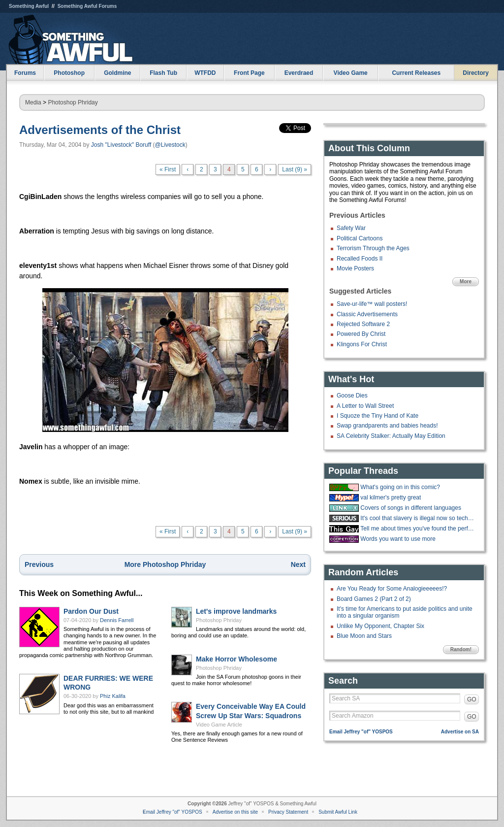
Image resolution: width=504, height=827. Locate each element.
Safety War (351, 228)
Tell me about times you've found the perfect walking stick (418, 529)
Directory (476, 73)
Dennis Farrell (117, 620)
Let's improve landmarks (236, 611)
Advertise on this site (235, 812)
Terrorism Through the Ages (373, 248)
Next (298, 564)
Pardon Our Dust (91, 611)
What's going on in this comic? (400, 487)
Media (33, 102)
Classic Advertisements (367, 314)
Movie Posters (355, 268)
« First (168, 169)
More (466, 281)
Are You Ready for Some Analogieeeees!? (392, 589)
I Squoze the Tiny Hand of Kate (378, 416)
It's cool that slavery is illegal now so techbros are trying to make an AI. (418, 518)
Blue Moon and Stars (364, 636)
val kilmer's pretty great (391, 497)
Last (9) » (295, 169)
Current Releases (416, 73)
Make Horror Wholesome (236, 659)
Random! (461, 649)
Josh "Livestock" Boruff (121, 145)
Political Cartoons (360, 238)
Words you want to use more (398, 539)
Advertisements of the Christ (100, 130)
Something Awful (29, 6)
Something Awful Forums (87, 6)
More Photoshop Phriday (165, 564)
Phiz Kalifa (113, 696)
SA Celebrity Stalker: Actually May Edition (391, 436)
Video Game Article (219, 725)
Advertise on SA (460, 732)
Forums (25, 73)
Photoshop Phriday (73, 102)
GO (472, 699)
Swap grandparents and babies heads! (387, 426)
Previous (39, 564)
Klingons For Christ (362, 344)
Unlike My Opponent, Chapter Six (380, 626)
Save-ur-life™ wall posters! (372, 304)
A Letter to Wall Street (365, 406)
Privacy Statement (288, 812)
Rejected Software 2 (363, 324)
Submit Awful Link (338, 812)
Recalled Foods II (360, 259)
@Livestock (170, 145)
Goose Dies (352, 396)
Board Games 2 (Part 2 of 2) (374, 599)
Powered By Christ (361, 334)
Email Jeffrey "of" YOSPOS (361, 732)
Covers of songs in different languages (411, 508)
